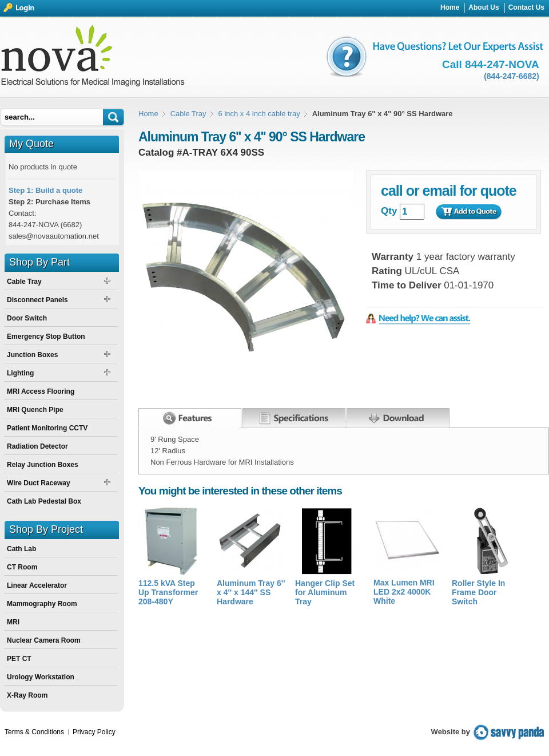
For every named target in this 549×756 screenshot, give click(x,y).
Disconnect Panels (37, 300)
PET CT (19, 659)
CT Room (22, 567)
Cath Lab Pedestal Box (44, 501)
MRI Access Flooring (41, 391)
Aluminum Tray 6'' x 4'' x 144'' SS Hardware (251, 592)
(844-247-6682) (512, 76)
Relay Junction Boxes (43, 465)
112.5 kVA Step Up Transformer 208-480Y (168, 592)
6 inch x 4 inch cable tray (259, 114)
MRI (13, 622)
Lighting (20, 373)
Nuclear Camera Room (44, 640)
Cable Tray (188, 114)
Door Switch (27, 318)
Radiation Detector (37, 446)
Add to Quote (468, 212)
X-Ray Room (27, 695)
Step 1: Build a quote (45, 190)
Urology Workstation (41, 677)
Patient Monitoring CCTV (47, 428)
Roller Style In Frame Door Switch (478, 592)
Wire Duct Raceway (39, 483)
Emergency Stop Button (46, 337)
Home (148, 114)
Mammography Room (42, 604)
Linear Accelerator (37, 585)
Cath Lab (21, 549)
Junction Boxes (32, 355)
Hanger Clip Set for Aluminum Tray (325, 592)
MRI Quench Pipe (35, 410)
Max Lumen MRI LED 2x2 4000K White (404, 592)
